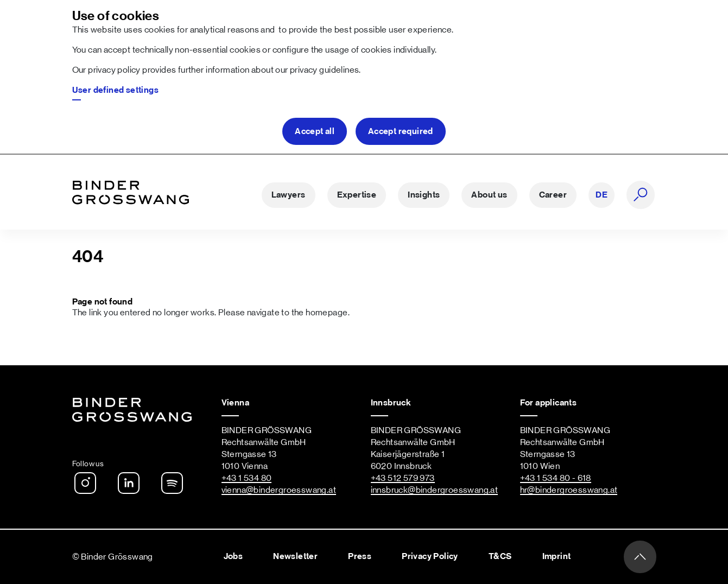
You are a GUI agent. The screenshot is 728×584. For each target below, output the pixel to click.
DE (602, 195)
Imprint (557, 556)
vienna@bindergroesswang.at (279, 490)
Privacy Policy (430, 556)
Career (553, 195)
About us (489, 195)
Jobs (233, 556)
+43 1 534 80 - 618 (556, 478)
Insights (424, 195)
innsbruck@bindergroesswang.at (435, 490)
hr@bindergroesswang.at (569, 490)
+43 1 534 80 (247, 478)
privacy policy (114, 70)
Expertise (357, 195)
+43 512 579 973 (403, 478)
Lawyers (289, 195)
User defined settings (116, 90)
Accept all (315, 131)
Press (360, 556)
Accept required (401, 131)
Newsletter (295, 556)
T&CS (500, 556)
